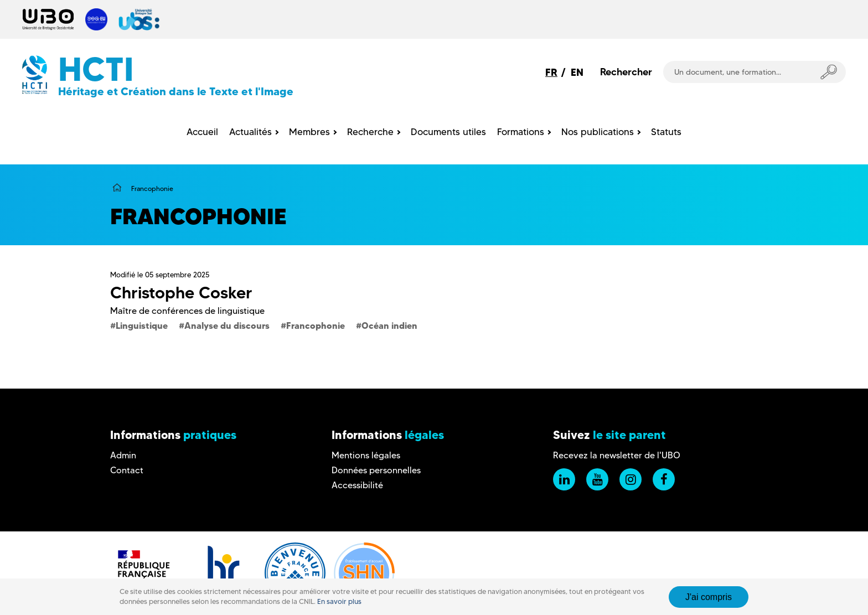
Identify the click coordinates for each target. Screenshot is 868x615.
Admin (123, 455)
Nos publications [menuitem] (598, 132)
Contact (127, 470)
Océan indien (389, 325)
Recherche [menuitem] (370, 132)
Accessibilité (357, 485)
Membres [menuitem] (309, 132)
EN (577, 72)
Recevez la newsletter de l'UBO (617, 455)
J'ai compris (709, 597)
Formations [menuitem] (521, 132)
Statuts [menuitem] (666, 132)
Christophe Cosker (181, 293)
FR (551, 72)
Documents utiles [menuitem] (448, 132)
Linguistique (142, 325)
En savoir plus (339, 601)
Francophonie (316, 325)
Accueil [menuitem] (202, 132)
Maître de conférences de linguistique (187, 311)
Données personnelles (376, 470)
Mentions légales (366, 455)
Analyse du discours (227, 325)
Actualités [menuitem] (250, 132)
